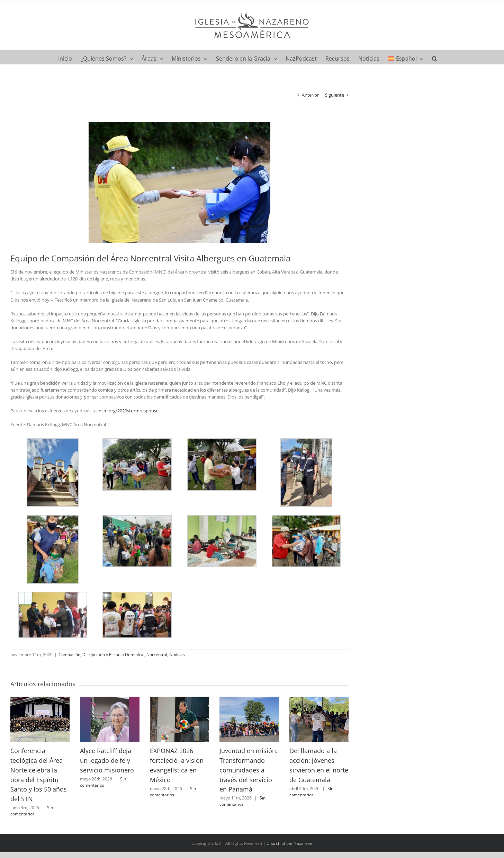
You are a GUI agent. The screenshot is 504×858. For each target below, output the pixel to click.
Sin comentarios (32, 811)
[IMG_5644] (179, 182)
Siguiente (335, 95)
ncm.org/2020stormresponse (129, 411)
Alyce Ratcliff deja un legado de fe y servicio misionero (107, 760)
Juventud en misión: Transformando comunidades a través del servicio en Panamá (249, 770)
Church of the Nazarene (290, 843)
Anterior (310, 95)
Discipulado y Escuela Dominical (113, 655)
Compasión (69, 655)
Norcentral (157, 655)
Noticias (177, 655)
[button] (435, 57)
